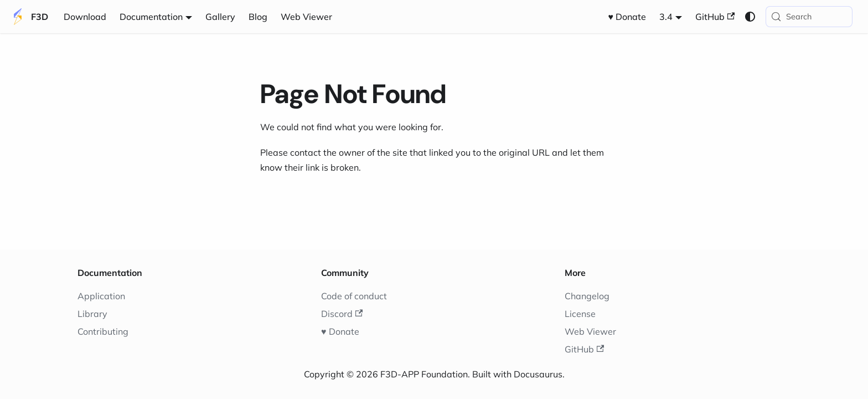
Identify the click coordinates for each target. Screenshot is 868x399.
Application (101, 296)
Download (85, 17)
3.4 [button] (666, 17)
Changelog (587, 296)
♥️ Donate (627, 17)
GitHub (715, 17)
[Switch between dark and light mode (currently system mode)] (750, 17)
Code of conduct (354, 296)
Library (92, 314)
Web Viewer (306, 17)
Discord (342, 314)
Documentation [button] (151, 17)
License (580, 314)
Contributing (103, 331)
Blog (258, 17)
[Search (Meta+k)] (809, 17)
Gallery (220, 17)
